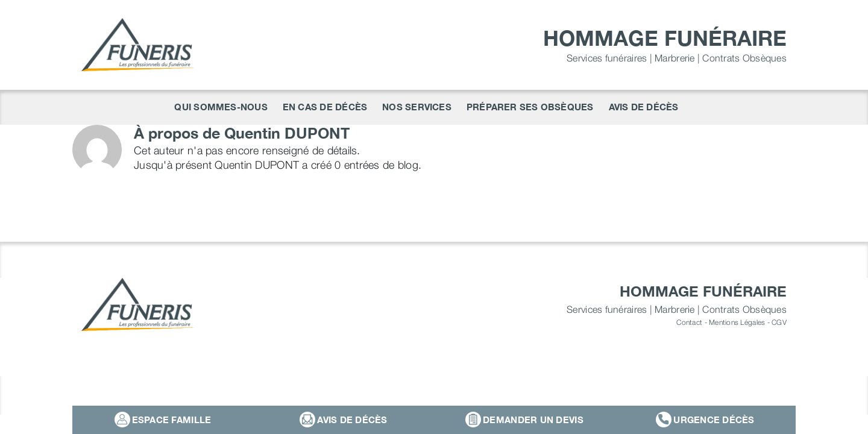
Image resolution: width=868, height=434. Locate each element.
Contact (689, 322)
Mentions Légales (737, 322)
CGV (779, 322)
